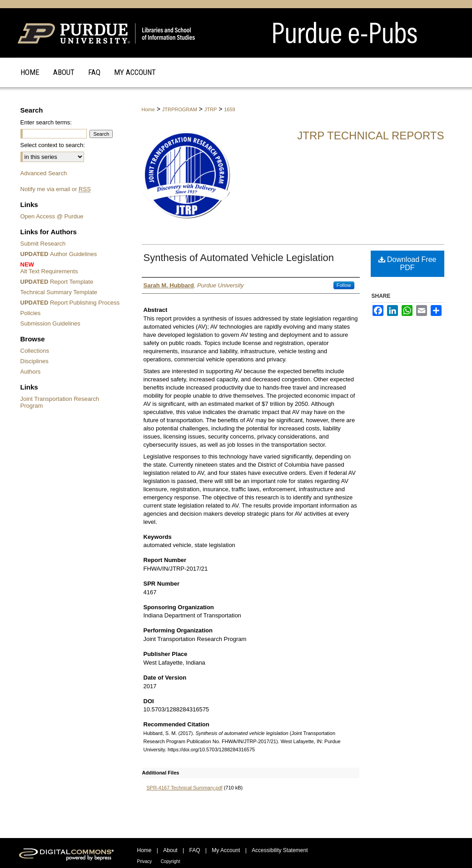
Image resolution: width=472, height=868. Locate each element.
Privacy (145, 861)
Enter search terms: (46, 122)
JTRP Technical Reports (370, 136)
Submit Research (43, 244)
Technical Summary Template (59, 292)
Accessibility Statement (280, 850)
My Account (226, 850)
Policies (31, 313)
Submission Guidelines (50, 323)
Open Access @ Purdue (52, 216)
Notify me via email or (56, 189)
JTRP (211, 109)
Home (148, 109)
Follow (344, 285)
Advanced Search (44, 173)
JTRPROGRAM (180, 109)
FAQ (194, 850)
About (170, 850)
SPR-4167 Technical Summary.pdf (185, 788)
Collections (35, 351)
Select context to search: (53, 145)
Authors (31, 372)
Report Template (57, 282)
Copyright (171, 861)
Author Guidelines (59, 254)
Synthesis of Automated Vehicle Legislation (239, 258)
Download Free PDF (407, 264)
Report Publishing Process (70, 303)
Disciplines (35, 361)
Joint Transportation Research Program (60, 402)
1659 (229, 109)
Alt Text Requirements (72, 268)
